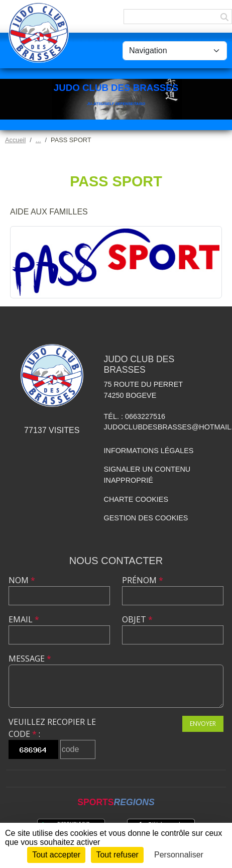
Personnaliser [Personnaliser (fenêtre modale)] (179, 855)
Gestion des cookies (146, 518)
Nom (22, 580)
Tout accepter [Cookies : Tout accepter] (56, 855)
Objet (137, 619)
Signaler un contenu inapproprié (147, 475)
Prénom (143, 580)
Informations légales (149, 451)
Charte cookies (136, 499)
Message (30, 659)
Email (24, 619)
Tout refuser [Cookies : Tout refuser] (117, 855)
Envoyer (203, 724)
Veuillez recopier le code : (52, 728)
